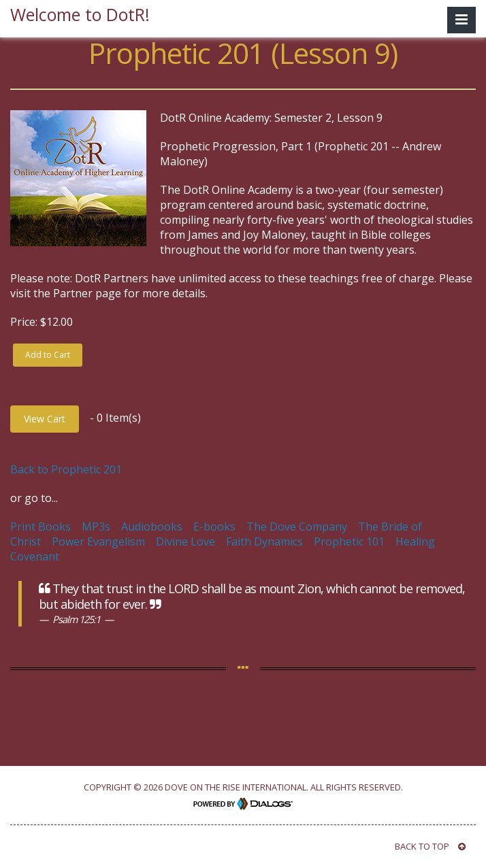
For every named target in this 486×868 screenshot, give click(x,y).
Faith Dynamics (264, 541)
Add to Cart (48, 355)
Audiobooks (152, 527)
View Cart (45, 419)
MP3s (96, 527)
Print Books (40, 527)
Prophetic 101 (349, 541)
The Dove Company (297, 527)
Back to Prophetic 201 (66, 469)
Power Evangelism (98, 541)
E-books (214, 527)
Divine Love (185, 541)
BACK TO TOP (430, 846)
